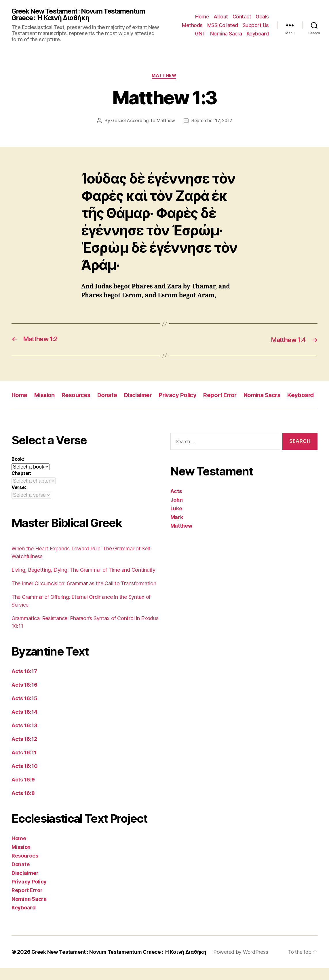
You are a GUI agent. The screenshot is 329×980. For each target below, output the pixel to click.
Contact (242, 17)
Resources (79, 396)
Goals (262, 17)
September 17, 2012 (212, 122)
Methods (192, 26)
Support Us (256, 26)
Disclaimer (142, 396)
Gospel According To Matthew (142, 122)
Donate (111, 396)
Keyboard (258, 34)
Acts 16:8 (23, 805)
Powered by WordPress (245, 964)
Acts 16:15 (24, 710)
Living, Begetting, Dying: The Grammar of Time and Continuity (83, 582)
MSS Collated (223, 26)
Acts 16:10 (24, 778)
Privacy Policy (184, 396)
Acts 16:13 (24, 737)
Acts (176, 503)
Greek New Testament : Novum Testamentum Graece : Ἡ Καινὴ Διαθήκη (82, 15)
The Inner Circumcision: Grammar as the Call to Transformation (84, 595)
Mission (46, 396)
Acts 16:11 (24, 764)
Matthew (164, 77)
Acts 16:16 (24, 697)
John (177, 512)
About (221, 17)
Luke (176, 521)
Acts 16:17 (24, 683)
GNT (200, 34)
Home (202, 17)
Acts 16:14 (24, 724)
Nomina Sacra (226, 34)
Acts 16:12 (24, 751)
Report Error (227, 396)
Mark (177, 529)
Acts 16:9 (23, 791)
